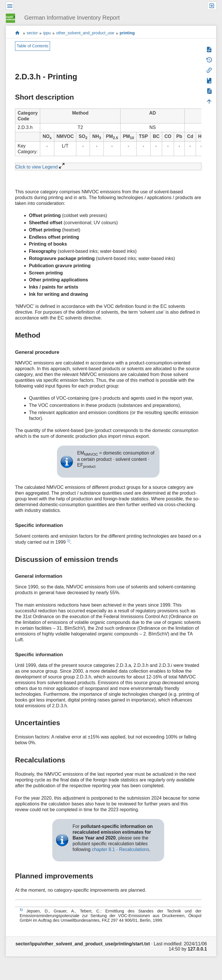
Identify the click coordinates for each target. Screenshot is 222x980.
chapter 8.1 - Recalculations (121, 849)
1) (69, 541)
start (17, 33)
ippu (47, 33)
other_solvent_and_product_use (85, 33)
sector (32, 33)
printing (127, 33)
